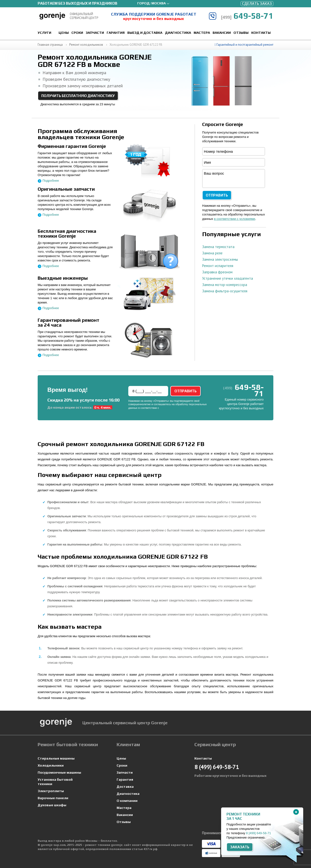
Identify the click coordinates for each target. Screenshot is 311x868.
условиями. (167, 408)
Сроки (77, 33)
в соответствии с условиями (235, 219)
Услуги (44, 33)
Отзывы (241, 33)
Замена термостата (218, 247)
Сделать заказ (257, 4)
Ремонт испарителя (218, 266)
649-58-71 (247, 16)
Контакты (261, 33)
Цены (64, 33)
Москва (159, 3)
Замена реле (212, 253)
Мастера (202, 33)
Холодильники (51, 765)
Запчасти (95, 33)
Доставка (125, 787)
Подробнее (51, 181)
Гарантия (116, 33)
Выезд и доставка (145, 33)
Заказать (240, 847)
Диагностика (178, 33)
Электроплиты (51, 791)
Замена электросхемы (220, 259)
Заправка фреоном (217, 272)
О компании (127, 801)
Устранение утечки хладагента (228, 278)
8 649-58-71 (259, 833)
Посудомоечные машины (59, 772)
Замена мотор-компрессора (225, 285)
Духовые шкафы (52, 805)
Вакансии (222, 33)
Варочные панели (53, 798)
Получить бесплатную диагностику (78, 96)
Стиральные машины (56, 758)
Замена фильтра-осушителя (225, 291)
